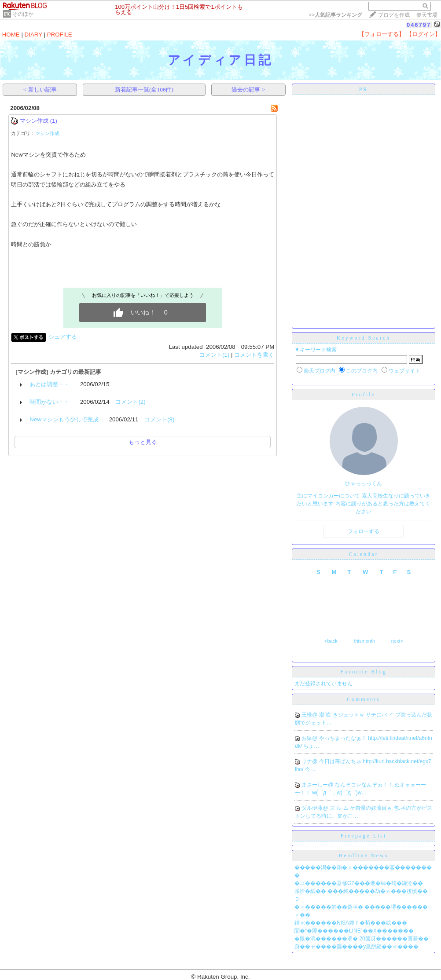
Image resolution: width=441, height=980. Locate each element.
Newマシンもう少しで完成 (64, 419)
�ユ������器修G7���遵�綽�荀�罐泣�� (359, 883)
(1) (54, 121)
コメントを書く (254, 355)
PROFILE (60, 35)
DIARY (33, 35)
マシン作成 (34, 121)
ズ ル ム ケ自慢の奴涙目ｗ (362, 808)
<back (331, 641)
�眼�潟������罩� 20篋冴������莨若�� (362, 939)
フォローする (364, 531)
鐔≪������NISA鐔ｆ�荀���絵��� (351, 923)
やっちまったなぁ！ (344, 738)
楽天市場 (427, 15)
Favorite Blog (363, 672)
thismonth (364, 641)
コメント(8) (159, 419)
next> (397, 641)
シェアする (63, 337)
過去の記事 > (248, 90)
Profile (364, 395)
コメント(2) (130, 402)
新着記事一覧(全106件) (144, 90)
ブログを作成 (394, 15)
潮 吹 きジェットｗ (342, 715)
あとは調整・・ (50, 384)
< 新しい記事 (40, 90)
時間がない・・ (50, 402)
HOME (11, 35)
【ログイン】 (423, 34)
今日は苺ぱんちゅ (341, 761)
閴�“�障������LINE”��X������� (354, 931)
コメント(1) (214, 355)
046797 (419, 25)
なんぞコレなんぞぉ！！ (365, 785)
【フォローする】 (382, 34)
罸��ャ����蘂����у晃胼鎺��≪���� (356, 947)
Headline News (364, 856)
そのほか (23, 14)
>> (335, 15)
